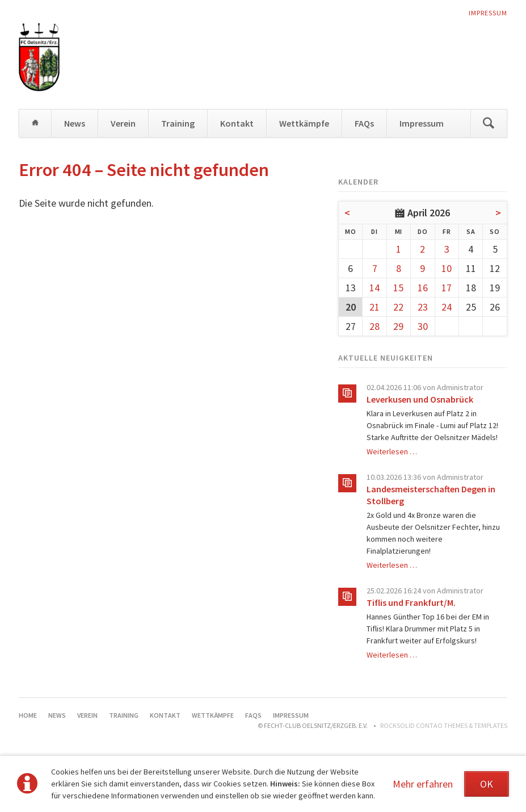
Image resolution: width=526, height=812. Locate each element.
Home (35, 123)
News (75, 123)
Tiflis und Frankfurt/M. (411, 602)
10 (447, 268)
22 (398, 307)
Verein (123, 123)
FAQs (364, 123)
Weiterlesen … (392, 451)
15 (398, 288)
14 (374, 288)
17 (447, 288)
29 (398, 326)
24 (447, 307)
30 (423, 326)
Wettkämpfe (304, 123)
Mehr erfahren (423, 784)
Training (178, 123)
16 (423, 288)
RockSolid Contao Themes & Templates (444, 725)
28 (374, 326)
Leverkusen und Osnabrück (420, 399)
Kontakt (237, 123)
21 (374, 307)
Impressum (488, 13)
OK (487, 784)
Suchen (489, 123)
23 (423, 307)
